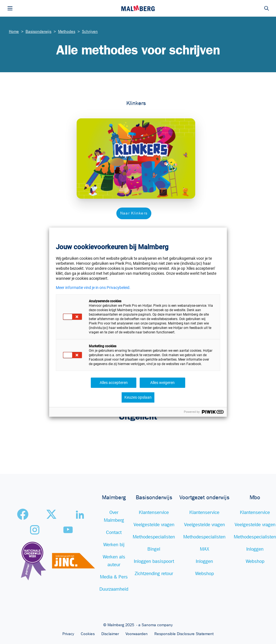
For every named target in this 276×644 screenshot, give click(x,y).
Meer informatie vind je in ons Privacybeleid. (93, 288)
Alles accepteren (114, 383)
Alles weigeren (162, 383)
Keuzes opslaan (138, 397)
